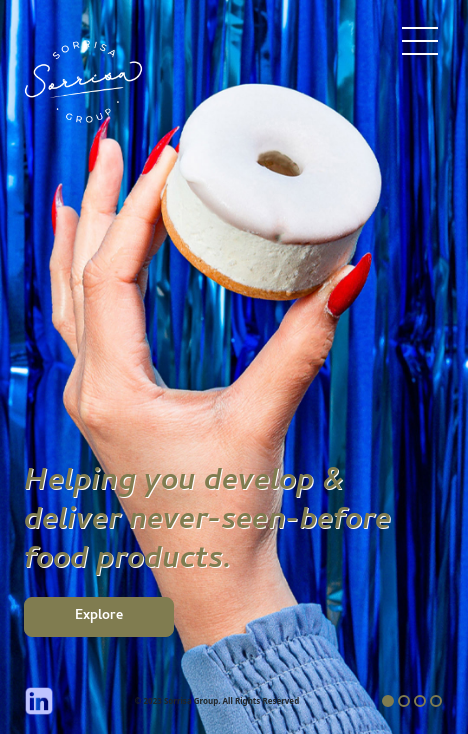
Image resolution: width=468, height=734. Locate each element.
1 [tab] (388, 701)
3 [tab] (420, 701)
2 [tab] (404, 701)
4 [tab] (436, 701)
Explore (99, 616)
